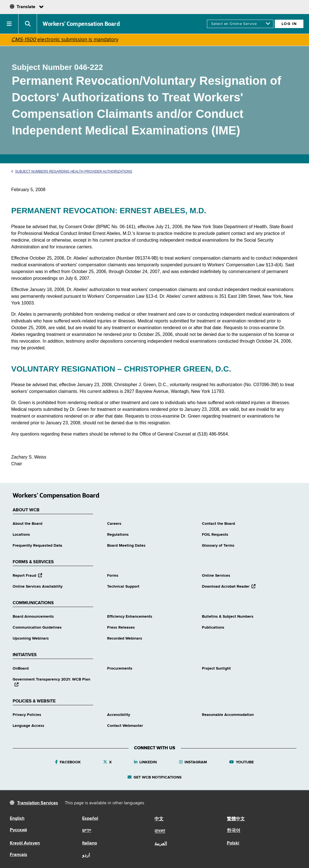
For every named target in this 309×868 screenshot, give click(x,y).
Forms (113, 576)
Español (90, 819)
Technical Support (123, 587)
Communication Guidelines (37, 627)
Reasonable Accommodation (228, 715)
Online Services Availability (38, 587)
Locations (21, 535)
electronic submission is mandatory (65, 40)
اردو (86, 855)
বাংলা (160, 832)
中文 (159, 819)
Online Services (216, 576)
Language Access (28, 726)
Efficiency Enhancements (130, 617)
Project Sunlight (216, 668)
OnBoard (21, 668)
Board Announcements (33, 617)
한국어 (234, 831)
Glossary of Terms (218, 546)
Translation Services (38, 803)
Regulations (118, 535)
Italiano (90, 843)
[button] (9, 24)
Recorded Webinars (125, 638)
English (17, 819)
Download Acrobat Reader (229, 587)
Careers (114, 524)
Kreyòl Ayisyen (25, 843)
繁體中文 (236, 819)
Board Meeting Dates (126, 546)
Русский (18, 830)
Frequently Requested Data (37, 546)
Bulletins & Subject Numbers (228, 617)
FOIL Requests (215, 535)
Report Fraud (27, 576)
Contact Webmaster (125, 726)
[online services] (240, 24)
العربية (161, 844)
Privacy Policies (27, 715)
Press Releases (121, 627)
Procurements (120, 668)
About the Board (27, 524)
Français (19, 855)
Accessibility (119, 715)
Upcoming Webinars (31, 638)
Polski (233, 843)
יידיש (87, 831)
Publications (213, 627)
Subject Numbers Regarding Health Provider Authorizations (72, 171)
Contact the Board (218, 524)
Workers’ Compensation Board (81, 24)
